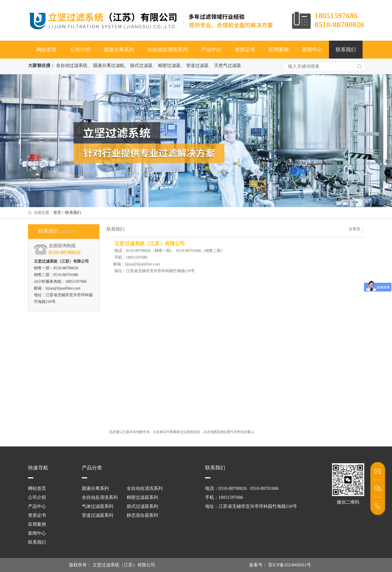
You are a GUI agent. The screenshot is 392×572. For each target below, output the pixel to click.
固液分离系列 (119, 50)
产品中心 (211, 50)
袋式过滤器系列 (142, 506)
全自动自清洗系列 (168, 50)
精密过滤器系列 (142, 497)
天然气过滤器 (228, 65)
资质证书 (245, 50)
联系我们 (346, 50)
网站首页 (47, 50)
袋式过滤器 (141, 65)
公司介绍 (80, 50)
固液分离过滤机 (109, 65)
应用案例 (279, 50)
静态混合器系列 (142, 515)
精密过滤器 (169, 65)
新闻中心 (312, 50)
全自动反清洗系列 (100, 497)
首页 (57, 213)
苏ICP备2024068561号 (289, 565)
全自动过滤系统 (72, 65)
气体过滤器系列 (98, 506)
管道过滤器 (197, 65)
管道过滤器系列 (98, 515)
